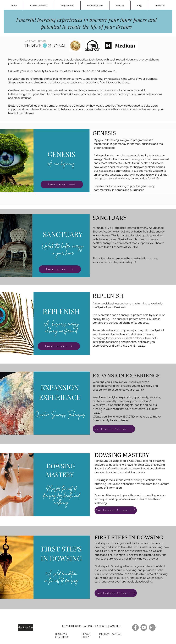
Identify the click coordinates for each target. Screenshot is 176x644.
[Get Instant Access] (114, 429)
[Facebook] (135, 627)
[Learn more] (62, 184)
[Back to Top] (26, 628)
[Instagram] (152, 627)
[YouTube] (144, 627)
